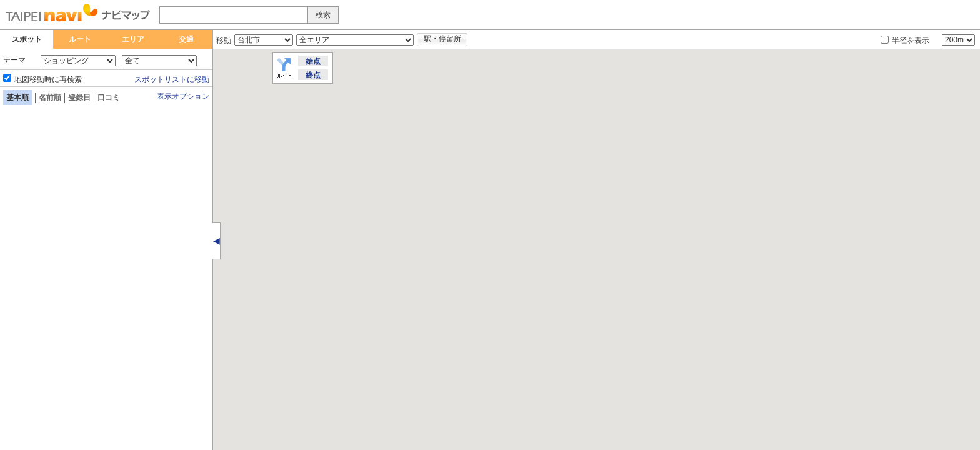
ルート (80, 39)
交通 (186, 39)
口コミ (109, 97)
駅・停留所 (442, 39)
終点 (313, 75)
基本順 (17, 97)
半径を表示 (911, 41)
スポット (27, 39)
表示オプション (183, 96)
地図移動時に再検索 (48, 79)
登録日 (79, 97)
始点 (313, 61)
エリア (133, 39)
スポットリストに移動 (172, 79)
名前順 (50, 97)
